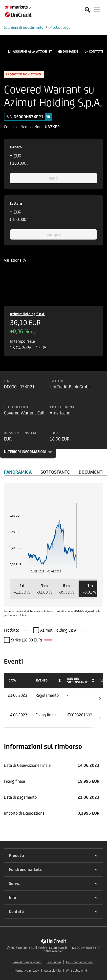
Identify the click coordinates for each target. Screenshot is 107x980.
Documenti (91, 472)
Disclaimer (54, 962)
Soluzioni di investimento (24, 27)
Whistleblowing (76, 971)
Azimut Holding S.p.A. (28, 314)
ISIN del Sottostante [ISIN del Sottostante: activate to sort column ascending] (78, 680)
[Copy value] (48, 116)
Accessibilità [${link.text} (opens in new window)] (52, 971)
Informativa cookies (79, 962)
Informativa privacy (26, 971)
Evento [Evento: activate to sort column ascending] (42, 680)
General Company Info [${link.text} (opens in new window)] (27, 962)
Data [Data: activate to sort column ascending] (12, 680)
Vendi (54, 178)
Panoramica (18, 472)
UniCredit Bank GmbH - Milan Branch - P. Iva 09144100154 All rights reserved (59, 949)
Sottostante (55, 472)
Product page (60, 27)
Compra (54, 234)
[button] (22, 589)
